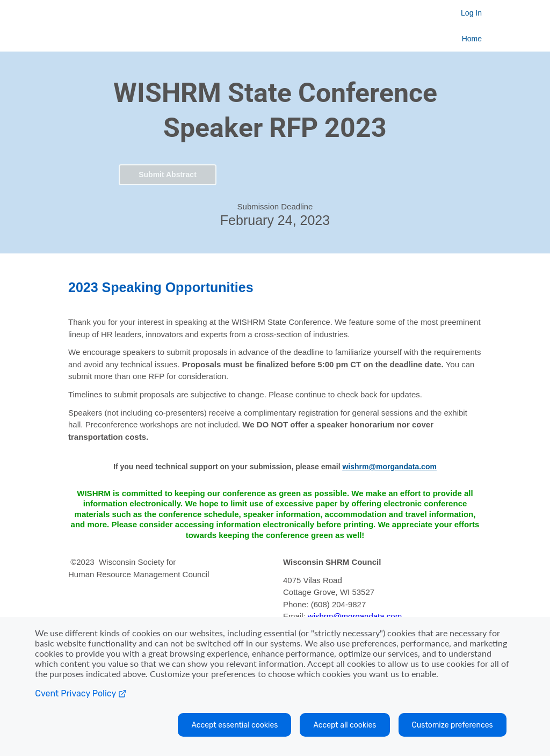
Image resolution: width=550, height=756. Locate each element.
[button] (168, 173)
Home (472, 39)
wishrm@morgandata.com (355, 616)
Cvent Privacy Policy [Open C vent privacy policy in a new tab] (81, 693)
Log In (471, 13)
